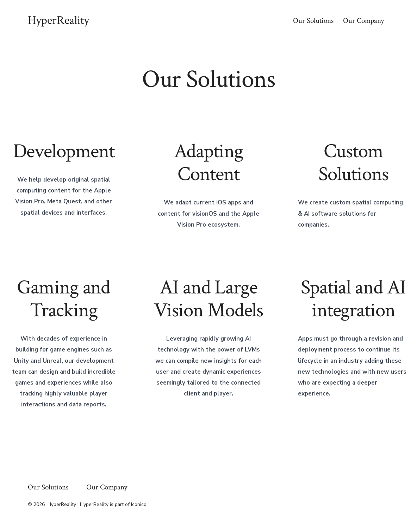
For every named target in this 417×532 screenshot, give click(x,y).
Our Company (363, 21)
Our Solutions (313, 21)
